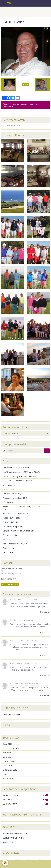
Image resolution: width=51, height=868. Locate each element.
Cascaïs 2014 (8, 761)
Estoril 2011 (8, 774)
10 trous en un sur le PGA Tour (16, 468)
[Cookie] (5, 863)
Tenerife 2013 (9, 766)
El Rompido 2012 (10, 770)
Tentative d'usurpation (12, 526)
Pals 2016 (7, 753)
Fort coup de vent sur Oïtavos (15, 513)
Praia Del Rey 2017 (11, 748)
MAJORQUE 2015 (25, 804)
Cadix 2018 (7, 744)
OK (47, 451)
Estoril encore (8, 548)
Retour (25, 84)
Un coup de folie (10, 485)
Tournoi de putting (11, 535)
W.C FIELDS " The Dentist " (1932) (17, 481)
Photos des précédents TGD (15, 498)
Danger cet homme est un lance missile (20, 531)
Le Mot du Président (11, 714)
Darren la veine (9, 489)
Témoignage (8, 502)
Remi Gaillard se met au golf (15, 544)
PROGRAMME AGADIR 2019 (15, 833)
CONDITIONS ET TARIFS (13, 838)
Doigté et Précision (11, 522)
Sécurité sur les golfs (11, 518)
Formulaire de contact (10, 584)
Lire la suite (45, 612)
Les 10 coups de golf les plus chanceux (19, 476)
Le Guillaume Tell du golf (13, 494)
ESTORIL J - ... (8, 539)
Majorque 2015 (9, 757)
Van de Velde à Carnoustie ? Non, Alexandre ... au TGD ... (23, 508)
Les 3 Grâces (8, 552)
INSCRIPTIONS (9, 842)
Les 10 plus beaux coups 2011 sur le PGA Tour (22, 472)
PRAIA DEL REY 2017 (25, 795)
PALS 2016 (25, 800)
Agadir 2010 (8, 779)
